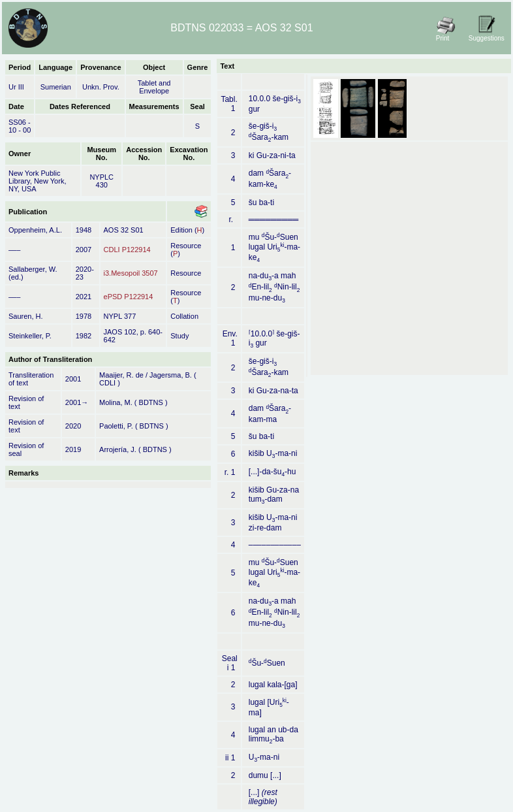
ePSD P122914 (129, 297)
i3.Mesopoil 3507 (131, 273)
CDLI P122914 (127, 250)
